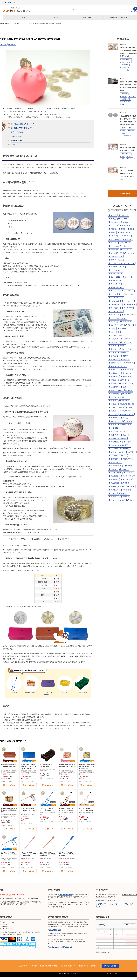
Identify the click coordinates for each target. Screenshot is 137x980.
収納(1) (131, 407)
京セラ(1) (123, 366)
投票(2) (130, 466)
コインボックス (132, 159)
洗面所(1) (126, 435)
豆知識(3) (125, 469)
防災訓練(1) (127, 490)
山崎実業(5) (125, 401)
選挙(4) (113, 438)
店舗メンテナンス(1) (117, 452)
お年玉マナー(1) (125, 243)
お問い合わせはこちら (111, 966)
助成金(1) (114, 411)
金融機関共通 (31, 685)
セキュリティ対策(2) (117, 287)
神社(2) (113, 425)
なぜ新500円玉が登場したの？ (22, 128)
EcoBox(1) (127, 222)
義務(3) (113, 366)
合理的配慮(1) (115, 394)
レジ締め (133, 96)
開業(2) (126, 356)
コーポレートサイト (112, 974)
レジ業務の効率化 (126, 136)
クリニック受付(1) (116, 253)
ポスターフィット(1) (117, 311)
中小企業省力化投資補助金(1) (120, 449)
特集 (24, 17)
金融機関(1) (115, 373)
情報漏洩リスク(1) (128, 414)
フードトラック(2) (116, 304)
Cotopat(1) (115, 222)
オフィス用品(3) (116, 239)
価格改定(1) (115, 356)
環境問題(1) (130, 363)
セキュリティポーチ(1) (118, 284)
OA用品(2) (114, 225)
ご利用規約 (34, 966)
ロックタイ (14, 685)
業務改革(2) (115, 370)
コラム (56, 17)
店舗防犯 (124, 96)
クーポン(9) (115, 250)
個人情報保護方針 (67, 966)
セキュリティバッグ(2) (117, 280)
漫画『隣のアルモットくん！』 (120, 17)
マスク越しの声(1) (130, 315)
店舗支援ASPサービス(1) (119, 455)
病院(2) (123, 486)
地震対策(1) (124, 445)
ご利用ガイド (102, 904)
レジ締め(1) (127, 339)
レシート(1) (124, 328)
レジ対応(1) (115, 339)
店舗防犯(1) (115, 459)
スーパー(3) (129, 277)
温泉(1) (113, 352)
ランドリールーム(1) (117, 325)
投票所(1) (114, 469)
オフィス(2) (127, 236)
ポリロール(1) (115, 315)
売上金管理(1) (115, 483)
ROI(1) (123, 229)
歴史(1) (132, 500)
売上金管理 (125, 94)
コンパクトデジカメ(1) (118, 267)
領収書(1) (126, 497)
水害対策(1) (115, 428)
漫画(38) (114, 493)
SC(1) (132, 229)
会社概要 (22, 966)
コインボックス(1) (116, 263)
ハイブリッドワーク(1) (128, 294)
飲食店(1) (114, 349)
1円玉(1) (114, 215)
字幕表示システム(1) (117, 407)
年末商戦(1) (115, 476)
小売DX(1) (114, 414)
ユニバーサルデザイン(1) (119, 318)
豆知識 (13, 44)
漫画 (123, 62)
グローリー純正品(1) (117, 260)
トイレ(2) (114, 294)
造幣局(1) (123, 438)
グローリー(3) (131, 253)
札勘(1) (113, 397)
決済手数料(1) (125, 380)
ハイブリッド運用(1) (117, 298)
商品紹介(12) (126, 411)
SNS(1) (113, 232)
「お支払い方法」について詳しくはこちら (60, 947)
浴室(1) (124, 493)
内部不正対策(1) (116, 473)
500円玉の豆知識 (17, 140)
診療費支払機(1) (126, 425)
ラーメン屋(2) (127, 322)
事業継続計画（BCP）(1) (128, 404)
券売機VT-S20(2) (127, 383)
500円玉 (130, 156)
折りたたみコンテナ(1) (118, 431)
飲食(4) (123, 346)
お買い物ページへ (8, 2)
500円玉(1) (125, 215)
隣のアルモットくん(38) (118, 500)
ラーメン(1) (114, 322)
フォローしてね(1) (130, 308)
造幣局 (123, 130)
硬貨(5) (130, 390)
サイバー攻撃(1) (116, 270)
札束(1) (123, 397)
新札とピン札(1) (116, 421)
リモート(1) (131, 325)
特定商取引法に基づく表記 (48, 966)
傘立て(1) (114, 401)
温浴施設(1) (124, 352)
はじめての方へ (115, 904)
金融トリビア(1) (128, 370)
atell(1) (113, 219)
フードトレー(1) (131, 304)
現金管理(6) (115, 387)
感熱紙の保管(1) (116, 363)
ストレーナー (65, 685)
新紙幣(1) (129, 421)
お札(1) (113, 243)
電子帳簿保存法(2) (117, 466)
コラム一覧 (16, 24)
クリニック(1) (127, 250)
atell (129, 62)
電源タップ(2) (127, 459)
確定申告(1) (115, 359)
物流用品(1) (115, 490)
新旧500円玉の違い (18, 132)
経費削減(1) (115, 376)
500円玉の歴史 (16, 136)
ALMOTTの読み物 (5, 24)
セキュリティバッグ (126, 102)
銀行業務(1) (127, 373)
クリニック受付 (125, 70)
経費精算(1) (127, 376)
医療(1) (113, 346)
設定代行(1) (115, 435)
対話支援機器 (125, 65)
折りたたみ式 (48, 686)
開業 (123, 104)
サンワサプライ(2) (116, 273)
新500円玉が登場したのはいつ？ (22, 124)
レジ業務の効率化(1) (117, 335)
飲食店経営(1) (126, 349)
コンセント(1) (130, 263)
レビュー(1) (115, 342)
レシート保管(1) (116, 332)
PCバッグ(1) (126, 225)
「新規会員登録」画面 (65, 895)
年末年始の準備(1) (129, 476)
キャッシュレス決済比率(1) (119, 246)
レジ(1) (113, 328)
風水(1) (132, 486)
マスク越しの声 (125, 67)
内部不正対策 (125, 99)
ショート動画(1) (116, 277)
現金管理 (132, 130)
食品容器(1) (115, 418)
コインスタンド (82, 685)
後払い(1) (126, 387)
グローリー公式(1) (117, 256)
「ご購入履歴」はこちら (55, 930)
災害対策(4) (128, 394)
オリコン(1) (129, 239)
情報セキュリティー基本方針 (88, 966)
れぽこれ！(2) (127, 342)
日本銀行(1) (130, 473)
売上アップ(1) (127, 479)
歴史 (123, 159)
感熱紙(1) (126, 359)
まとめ (13, 145)
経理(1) (113, 380)
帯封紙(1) (129, 442)
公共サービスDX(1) (117, 390)
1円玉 (123, 128)
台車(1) (113, 445)
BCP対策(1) (124, 219)
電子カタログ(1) (116, 462)
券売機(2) (114, 383)
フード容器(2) (115, 308)
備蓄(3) (127, 483)
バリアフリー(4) (129, 301)
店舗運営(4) (132, 452)
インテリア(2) (115, 236)
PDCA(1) (114, 229)
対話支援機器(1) (116, 442)
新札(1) (126, 418)
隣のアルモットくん (126, 60)
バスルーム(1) (115, 301)
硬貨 (5, 44)
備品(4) (113, 486)
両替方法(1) (115, 497)
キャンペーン (88, 17)
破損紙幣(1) (115, 479)
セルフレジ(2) (115, 291)
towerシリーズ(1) (126, 232)
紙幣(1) (113, 404)
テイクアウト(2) (129, 291)
